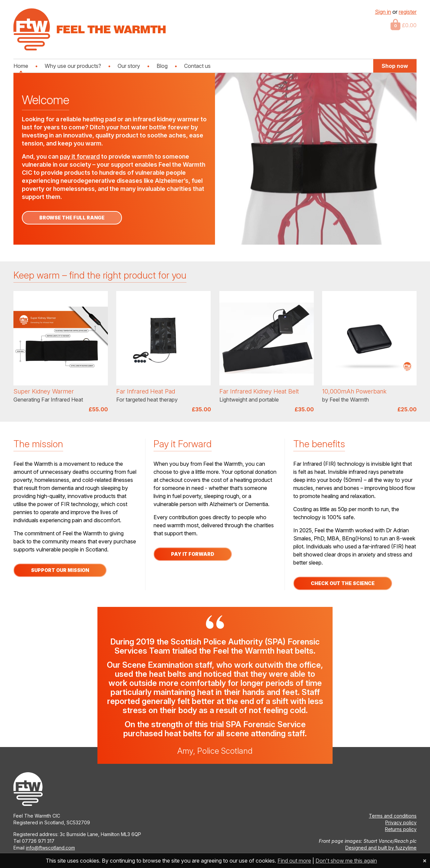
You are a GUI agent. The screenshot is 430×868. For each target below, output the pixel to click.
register (408, 12)
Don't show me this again (346, 861)
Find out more (294, 861)
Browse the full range (72, 218)
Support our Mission (60, 570)
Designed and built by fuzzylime (381, 848)
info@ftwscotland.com (50, 848)
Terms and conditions (393, 816)
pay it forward (80, 156)
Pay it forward (193, 554)
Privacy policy (401, 822)
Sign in (383, 12)
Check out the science (343, 583)
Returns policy (401, 829)
